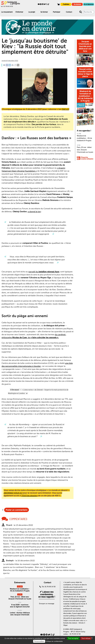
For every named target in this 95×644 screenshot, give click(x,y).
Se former (44, 12)
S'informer (19, 12)
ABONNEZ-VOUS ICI (13, 493)
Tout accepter (73, 638)
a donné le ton (34, 212)
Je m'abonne (89, 4)
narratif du (44, 272)
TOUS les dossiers (29, 496)
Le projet (32, 12)
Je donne (77, 4)
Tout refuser (86, 638)
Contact (69, 12)
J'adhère (66, 4)
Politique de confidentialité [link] (54, 641)
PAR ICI (65, 109)
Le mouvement (7, 12)
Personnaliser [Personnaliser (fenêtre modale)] (39, 641)
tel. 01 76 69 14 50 (7, 6)
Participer (57, 12)
